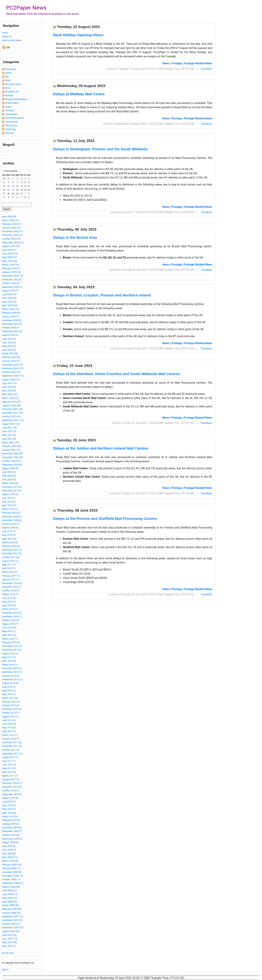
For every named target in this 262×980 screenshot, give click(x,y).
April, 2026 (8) (9, 216)
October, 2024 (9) (11, 283)
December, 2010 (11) (12, 783)
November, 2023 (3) (12, 324)
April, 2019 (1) (9, 505)
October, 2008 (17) (11, 879)
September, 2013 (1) (12, 679)
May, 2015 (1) (9, 631)
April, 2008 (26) (10, 902)
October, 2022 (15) (11, 372)
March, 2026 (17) (11, 220)
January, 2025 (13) (11, 272)
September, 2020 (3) (12, 465)
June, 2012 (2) (9, 724)
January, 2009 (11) (11, 868)
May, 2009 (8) (9, 854)
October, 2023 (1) (11, 328)
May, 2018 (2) (9, 535)
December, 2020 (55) (12, 453)
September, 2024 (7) (12, 287)
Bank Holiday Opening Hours (78, 35)
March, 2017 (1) (10, 572)
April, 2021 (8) (9, 439)
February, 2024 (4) (11, 313)
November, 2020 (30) (12, 457)
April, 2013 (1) (9, 694)
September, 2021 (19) (13, 420)
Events (8, 73)
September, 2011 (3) (12, 754)
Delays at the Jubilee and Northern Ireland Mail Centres (101, 448)
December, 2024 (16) (12, 276)
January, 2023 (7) (11, 361)
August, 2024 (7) (10, 291)
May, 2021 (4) (9, 435)
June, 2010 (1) (9, 805)
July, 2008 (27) (9, 890)
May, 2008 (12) (9, 898)
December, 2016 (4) (12, 583)
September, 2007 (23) (13, 927)
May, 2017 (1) (9, 565)
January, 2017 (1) (11, 579)
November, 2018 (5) (12, 520)
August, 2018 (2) (10, 528)
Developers (10, 69)
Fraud (8, 80)
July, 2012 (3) (9, 720)
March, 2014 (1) (10, 665)
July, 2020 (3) (9, 472)
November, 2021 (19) (12, 413)
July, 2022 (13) (9, 383)
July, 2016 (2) (9, 598)
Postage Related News (16, 99)
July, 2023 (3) (9, 339)
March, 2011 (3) (10, 776)
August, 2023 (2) (10, 335)
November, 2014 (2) (12, 650)
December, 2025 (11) (12, 231)
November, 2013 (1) (12, 672)
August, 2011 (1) (10, 757)
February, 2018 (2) (11, 546)
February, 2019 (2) (11, 513)
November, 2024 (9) (12, 280)
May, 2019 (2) (9, 502)
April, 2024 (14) (10, 305)
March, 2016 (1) (10, 609)
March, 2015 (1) (10, 639)
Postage (9, 95)
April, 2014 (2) (9, 661)
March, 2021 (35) (11, 442)
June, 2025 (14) (10, 254)
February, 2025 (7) (11, 268)
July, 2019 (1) (9, 498)
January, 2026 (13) (11, 228)
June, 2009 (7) (9, 850)
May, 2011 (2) (9, 768)
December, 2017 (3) (12, 550)
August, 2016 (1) (10, 594)
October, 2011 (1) (11, 750)
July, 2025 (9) (9, 250)
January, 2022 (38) (11, 405)
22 (13, 190)
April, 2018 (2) (9, 539)
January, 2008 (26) (11, 913)
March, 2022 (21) (11, 398)
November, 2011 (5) (12, 746)
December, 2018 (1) (12, 517)
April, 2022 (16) (10, 394)
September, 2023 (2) (12, 331)
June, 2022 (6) (9, 387)
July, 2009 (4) (9, 846)
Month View (8, 953)
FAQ (7, 77)
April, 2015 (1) (9, 635)
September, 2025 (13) (13, 243)
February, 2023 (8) (11, 357)
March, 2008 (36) (11, 905)
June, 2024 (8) (9, 298)
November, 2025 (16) (12, 235)
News (8, 88)
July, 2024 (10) (9, 294)
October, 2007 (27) (11, 924)
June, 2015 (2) (9, 628)
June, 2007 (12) (10, 939)
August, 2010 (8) (10, 798)
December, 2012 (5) (12, 709)
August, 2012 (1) (10, 717)
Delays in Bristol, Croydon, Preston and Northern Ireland (102, 295)
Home (5, 33)
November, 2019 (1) (12, 491)
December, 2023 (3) (12, 320)
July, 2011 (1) (9, 761)
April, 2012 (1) (9, 731)
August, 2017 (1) (10, 561)
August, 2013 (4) (10, 683)
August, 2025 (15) (11, 246)
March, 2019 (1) (10, 509)
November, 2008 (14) (12, 876)
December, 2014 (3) (12, 646)
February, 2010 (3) (11, 820)
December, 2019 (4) (12, 487)
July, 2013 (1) (9, 687)
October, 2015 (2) (11, 620)
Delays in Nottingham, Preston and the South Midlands (100, 149)
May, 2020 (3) (9, 476)
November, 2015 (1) (12, 617)
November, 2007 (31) (12, 920)
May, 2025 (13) (9, 257)
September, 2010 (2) (12, 794)
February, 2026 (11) (12, 224)
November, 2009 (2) (12, 831)
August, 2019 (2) (10, 494)
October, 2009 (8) (11, 835)
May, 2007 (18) (9, 942)
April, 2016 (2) (9, 605)
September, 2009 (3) (12, 839)
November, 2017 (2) (12, 553)
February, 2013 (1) (11, 702)
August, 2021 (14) (11, 424)
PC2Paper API (12, 92)
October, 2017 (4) (11, 557)
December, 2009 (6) (12, 828)
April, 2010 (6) (9, 813)
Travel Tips (10, 129)
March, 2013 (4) (10, 698)
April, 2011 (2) (9, 772)
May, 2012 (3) (9, 728)
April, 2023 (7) (9, 350)
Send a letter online (12, 40)
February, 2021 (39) (12, 446)
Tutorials (9, 133)
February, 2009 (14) (12, 865)
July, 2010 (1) (9, 802)
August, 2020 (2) (10, 468)
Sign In (5, 969)
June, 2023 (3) (9, 342)
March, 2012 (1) (10, 735)
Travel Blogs (11, 114)
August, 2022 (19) (11, 380)
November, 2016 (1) (12, 587)
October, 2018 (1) (11, 524)
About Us (7, 36)
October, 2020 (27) (11, 461)
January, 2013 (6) (11, 705)
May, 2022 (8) (9, 391)
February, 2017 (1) (11, 576)
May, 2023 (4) (9, 346)
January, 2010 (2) (11, 824)
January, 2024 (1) (11, 316)
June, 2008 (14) (10, 894)
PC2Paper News (26, 8)
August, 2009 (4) (10, 842)
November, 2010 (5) (12, 787)
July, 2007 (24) (9, 935)
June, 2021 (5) (9, 431)
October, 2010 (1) (11, 790)
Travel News (11, 125)
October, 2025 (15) (11, 239)
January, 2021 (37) (11, 450)
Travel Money (11, 122)
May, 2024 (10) (9, 302)
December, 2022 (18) (12, 365)
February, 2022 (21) (12, 402)
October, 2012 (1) (11, 713)
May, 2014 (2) (9, 657)
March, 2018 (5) (10, 542)
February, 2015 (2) (11, 642)
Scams (8, 107)
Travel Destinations (14, 118)
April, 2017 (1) (9, 568)
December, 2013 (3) (12, 668)
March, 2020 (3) (10, 483)
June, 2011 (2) (9, 765)
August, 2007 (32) (11, 931)
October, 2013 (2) (11, 676)
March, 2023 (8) (10, 353)
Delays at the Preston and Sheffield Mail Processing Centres (105, 518)
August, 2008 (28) (11, 887)
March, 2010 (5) (10, 816)
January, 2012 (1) (11, 739)
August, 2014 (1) (10, 653)
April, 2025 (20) (10, 261)
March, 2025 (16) (11, 265)
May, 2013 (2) (9, 690)
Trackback (206, 69)
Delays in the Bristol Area (75, 237)
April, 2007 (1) (9, 946)
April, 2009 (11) (10, 857)
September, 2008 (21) (13, 883)
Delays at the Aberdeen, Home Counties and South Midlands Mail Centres (117, 374)
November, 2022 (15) (12, 368)
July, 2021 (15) (9, 428)
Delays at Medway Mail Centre (79, 94)
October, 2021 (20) (11, 416)
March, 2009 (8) (10, 861)
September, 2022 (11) (13, 376)
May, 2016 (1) (9, 602)
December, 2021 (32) (12, 409)
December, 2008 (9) (12, 872)
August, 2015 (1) (10, 624)
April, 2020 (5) (9, 480)
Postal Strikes (12, 103)
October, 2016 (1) (11, 590)
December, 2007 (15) (12, 916)
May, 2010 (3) (9, 809)
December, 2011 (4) (12, 742)
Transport (10, 110)
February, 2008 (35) (12, 909)
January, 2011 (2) (11, 779)
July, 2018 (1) (9, 531)
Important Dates (13, 84)
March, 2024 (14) (11, 309)
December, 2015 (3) (12, 613)
